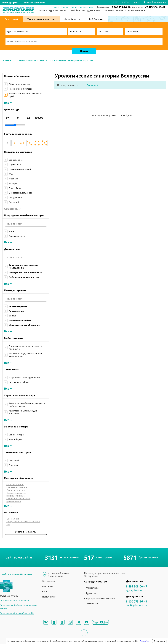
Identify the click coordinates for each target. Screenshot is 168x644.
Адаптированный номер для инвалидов (23, 412)
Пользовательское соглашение (15, 601)
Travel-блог (74, 10)
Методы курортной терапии (24, 325)
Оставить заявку (85, 7)
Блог (45, 591)
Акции (63, 10)
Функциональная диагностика (25, 272)
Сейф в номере (16, 435)
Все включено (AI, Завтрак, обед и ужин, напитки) (25, 355)
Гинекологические (16, 496)
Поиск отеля (49, 597)
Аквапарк (13, 179)
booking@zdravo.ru (136, 605)
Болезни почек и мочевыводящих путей (26, 95)
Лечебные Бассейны (20, 320)
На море (13, 183)
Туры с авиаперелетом (41, 19)
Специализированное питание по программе (26, 347)
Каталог (43, 10)
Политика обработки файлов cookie (17, 613)
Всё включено (16, 160)
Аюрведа (13, 465)
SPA (11, 174)
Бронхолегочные (15, 484)
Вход (149, 2)
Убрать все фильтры (26, 532)
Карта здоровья (136, 10)
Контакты (121, 10)
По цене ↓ (92, 85)
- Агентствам (91, 588)
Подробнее (145, 641)
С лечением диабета (17, 487)
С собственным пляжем (20, 193)
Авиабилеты (72, 19)
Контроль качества (65, 7)
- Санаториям (92, 603)
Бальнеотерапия (18, 306)
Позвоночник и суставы (20, 89)
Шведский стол (16, 197)
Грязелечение (17, 311)
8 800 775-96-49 (121, 7)
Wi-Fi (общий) (15, 439)
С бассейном (15, 188)
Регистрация (160, 2)
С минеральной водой (20, 169)
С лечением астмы (16, 490)
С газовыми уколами (16, 493)
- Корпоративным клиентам (100, 598)
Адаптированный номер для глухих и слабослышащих (27, 405)
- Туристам (90, 593)
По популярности (68, 85)
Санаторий (11, 19)
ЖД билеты (96, 19)
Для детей (14, 202)
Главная (8, 60)
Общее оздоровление (20, 84)
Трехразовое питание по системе (23, 522)
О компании (108, 10)
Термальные (15, 165)
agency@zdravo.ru (136, 590)
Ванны (12, 316)
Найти (84, 51)
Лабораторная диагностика (24, 277)
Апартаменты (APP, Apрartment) (24, 378)
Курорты (53, 10)
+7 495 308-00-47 (155, 7)
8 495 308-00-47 (136, 586)
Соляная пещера (17, 236)
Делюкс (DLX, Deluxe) (19, 382)
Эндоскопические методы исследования (23, 266)
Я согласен (159, 641)
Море (12, 231)
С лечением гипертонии (18, 499)
